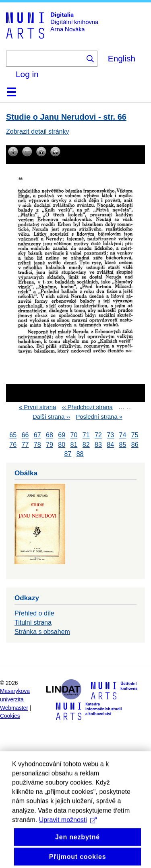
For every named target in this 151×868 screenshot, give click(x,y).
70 (74, 435)
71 (86, 435)
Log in (27, 74)
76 (13, 445)
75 (135, 435)
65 (13, 435)
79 (50, 445)
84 (110, 445)
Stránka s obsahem (42, 632)
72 (98, 435)
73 (110, 435)
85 (123, 445)
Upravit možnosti (68, 833)
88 (80, 454)
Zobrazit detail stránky (38, 131)
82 (86, 445)
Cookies (10, 716)
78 (37, 445)
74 (123, 435)
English (122, 58)
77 (25, 445)
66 (25, 435)
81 (74, 445)
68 (50, 435)
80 (62, 445)
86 (135, 445)
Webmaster (14, 708)
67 (37, 435)
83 (98, 445)
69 (62, 435)
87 (68, 454)
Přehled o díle (34, 613)
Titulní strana (33, 622)
